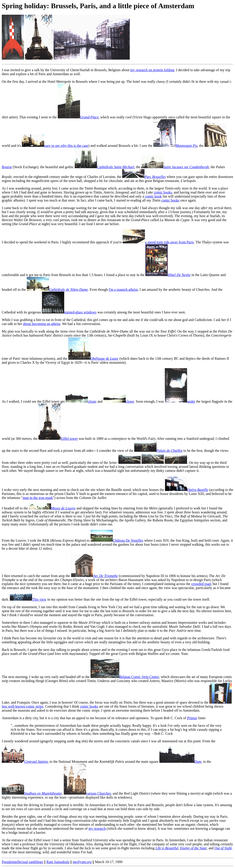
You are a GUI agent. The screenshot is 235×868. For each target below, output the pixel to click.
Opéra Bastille (187, 490)
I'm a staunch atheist (123, 290)
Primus (192, 718)
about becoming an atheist (42, 324)
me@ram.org (82, 862)
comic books (163, 192)
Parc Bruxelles (144, 177)
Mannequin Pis (175, 146)
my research (97, 829)
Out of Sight (223, 848)
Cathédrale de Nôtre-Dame (57, 290)
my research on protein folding (152, 70)
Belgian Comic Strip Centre (125, 677)
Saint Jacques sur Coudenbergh (175, 167)
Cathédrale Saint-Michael (104, 167)
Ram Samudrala (58, 862)
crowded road (201, 584)
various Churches (87, 793)
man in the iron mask (38, 498)
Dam (180, 762)
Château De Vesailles (117, 540)
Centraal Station (25, 762)
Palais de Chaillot (158, 451)
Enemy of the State (193, 848)
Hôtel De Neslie (168, 275)
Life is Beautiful (167, 848)
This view (28, 599)
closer (81, 401)
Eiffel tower (58, 439)
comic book (153, 196)
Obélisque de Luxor (93, 358)
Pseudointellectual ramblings (22, 862)
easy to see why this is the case (55, 146)
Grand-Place (78, 117)
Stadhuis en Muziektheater (32, 793)
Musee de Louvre (52, 508)
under (180, 401)
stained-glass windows (69, 312)
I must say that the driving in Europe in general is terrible (43, 805)
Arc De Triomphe (94, 576)
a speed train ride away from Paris (158, 242)
